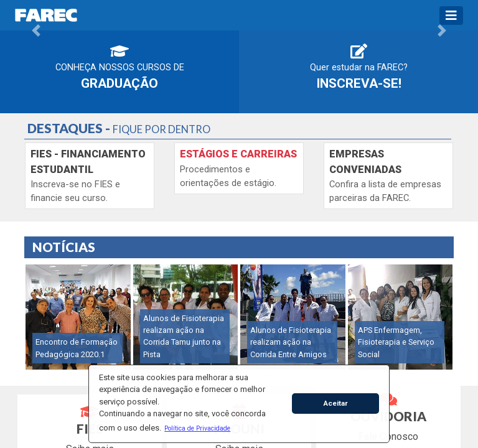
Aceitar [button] (336, 403)
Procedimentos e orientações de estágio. (238, 168)
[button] (198, 428)
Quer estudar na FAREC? (359, 67)
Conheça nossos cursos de (120, 67)
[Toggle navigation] (451, 16)
